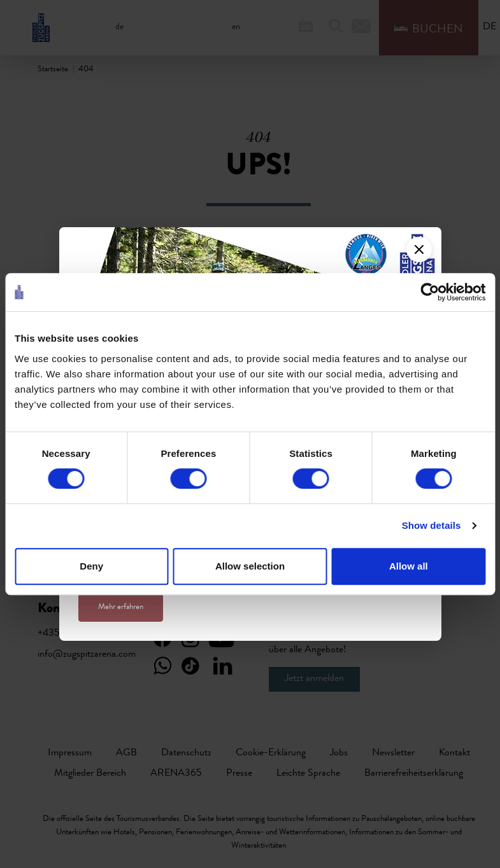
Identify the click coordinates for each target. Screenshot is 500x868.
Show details (432, 525)
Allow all (409, 566)
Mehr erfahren (121, 607)
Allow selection (250, 566)
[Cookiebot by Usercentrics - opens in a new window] (430, 292)
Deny (91, 566)
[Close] (419, 249)
